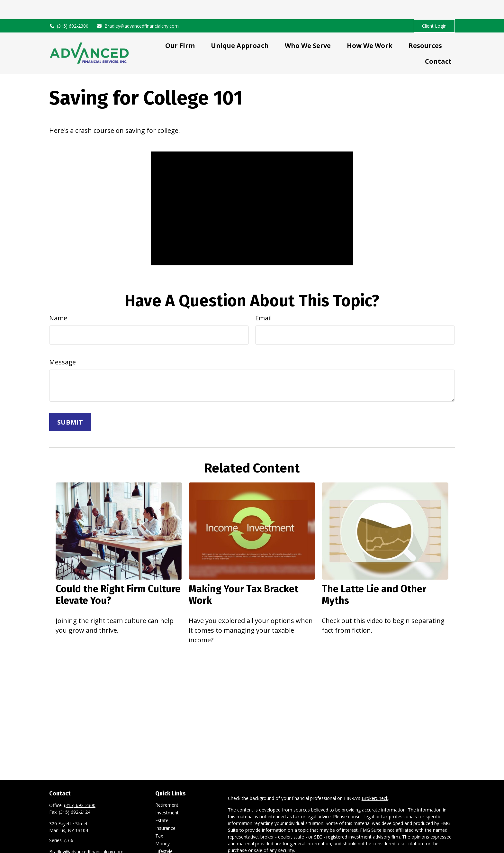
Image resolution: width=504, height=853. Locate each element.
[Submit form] (70, 403)
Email (263, 299)
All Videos (165, 847)
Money (162, 824)
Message (63, 343)
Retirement (167, 786)
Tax (159, 816)
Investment (167, 793)
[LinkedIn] (54, 843)
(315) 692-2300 (69, 7)
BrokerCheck (375, 779)
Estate (162, 801)
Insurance (165, 809)
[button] (180, 26)
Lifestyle (164, 832)
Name (58, 299)
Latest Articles (170, 840)
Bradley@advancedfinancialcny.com (138, 7)
